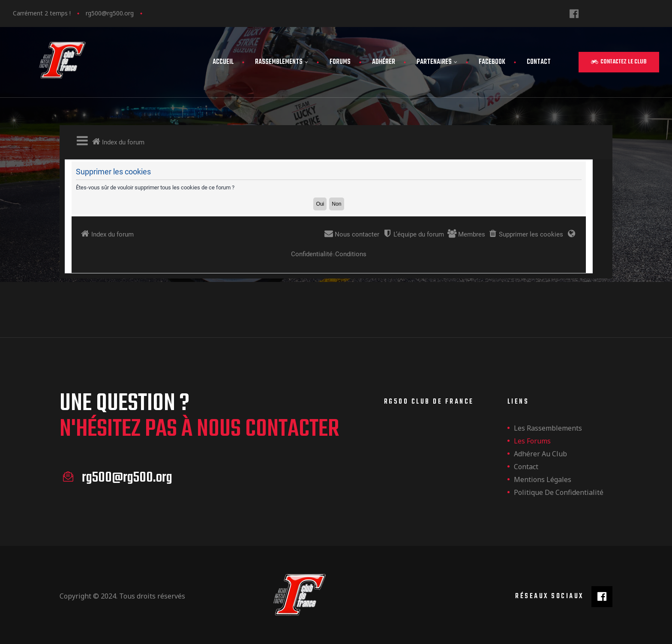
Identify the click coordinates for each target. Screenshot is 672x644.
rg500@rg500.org (110, 13)
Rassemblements (282, 62)
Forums (340, 62)
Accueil (223, 62)
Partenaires (437, 62)
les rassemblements (548, 428)
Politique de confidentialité (559, 492)
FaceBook (492, 62)
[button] (619, 62)
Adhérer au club (540, 454)
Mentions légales (543, 479)
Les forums (532, 441)
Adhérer (384, 62)
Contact (539, 62)
